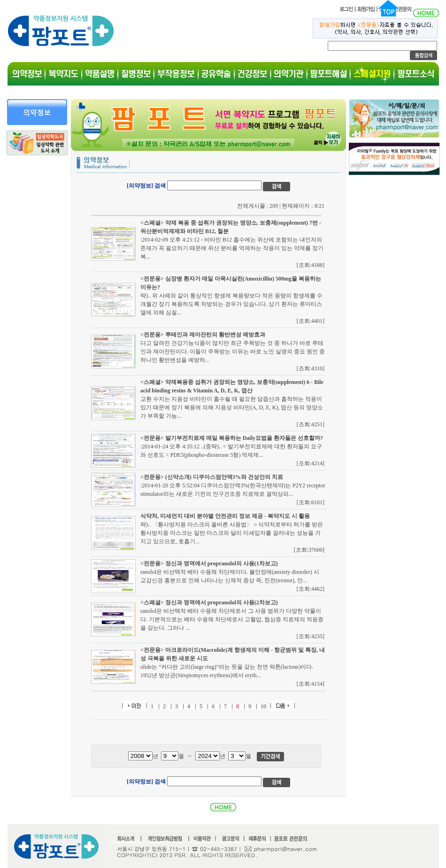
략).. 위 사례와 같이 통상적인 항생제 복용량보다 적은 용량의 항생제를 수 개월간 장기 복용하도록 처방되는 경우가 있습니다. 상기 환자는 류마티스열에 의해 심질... (231, 304)
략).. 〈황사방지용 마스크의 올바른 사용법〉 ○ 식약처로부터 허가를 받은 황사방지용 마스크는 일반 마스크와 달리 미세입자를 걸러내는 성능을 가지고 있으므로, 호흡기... (232, 533)
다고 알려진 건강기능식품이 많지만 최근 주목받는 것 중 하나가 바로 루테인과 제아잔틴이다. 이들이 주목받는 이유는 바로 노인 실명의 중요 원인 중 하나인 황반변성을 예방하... (233, 352)
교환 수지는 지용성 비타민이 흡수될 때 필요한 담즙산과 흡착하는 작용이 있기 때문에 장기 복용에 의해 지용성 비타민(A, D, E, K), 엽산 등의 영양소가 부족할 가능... (232, 407)
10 (263, 706)
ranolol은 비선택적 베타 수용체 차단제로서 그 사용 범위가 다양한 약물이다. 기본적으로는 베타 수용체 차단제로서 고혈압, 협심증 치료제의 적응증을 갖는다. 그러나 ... (232, 619)
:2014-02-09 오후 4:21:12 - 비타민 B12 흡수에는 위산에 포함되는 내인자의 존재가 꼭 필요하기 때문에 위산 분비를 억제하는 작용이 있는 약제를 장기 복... (232, 248)
